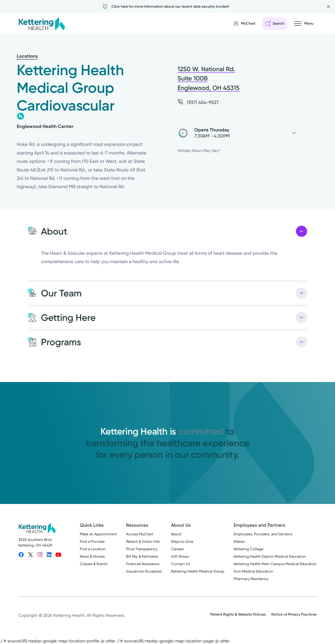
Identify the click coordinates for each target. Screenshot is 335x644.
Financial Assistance (143, 564)
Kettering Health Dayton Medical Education (270, 556)
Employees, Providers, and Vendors (263, 534)
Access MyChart (140, 534)
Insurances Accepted (144, 571)
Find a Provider (92, 542)
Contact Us (181, 564)
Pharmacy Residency (251, 579)
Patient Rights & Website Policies (238, 614)
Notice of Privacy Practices (294, 614)
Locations (27, 56)
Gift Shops (180, 556)
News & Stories (92, 556)
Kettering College (248, 549)
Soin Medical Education (253, 571)
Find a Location (93, 549)
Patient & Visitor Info (143, 542)
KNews (239, 542)
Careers (177, 549)
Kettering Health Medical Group (198, 571)
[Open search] (275, 23)
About (176, 534)
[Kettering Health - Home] (42, 23)
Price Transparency (142, 549)
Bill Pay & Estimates (142, 556)
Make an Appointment (98, 534)
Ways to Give (182, 542)
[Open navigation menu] (304, 23)
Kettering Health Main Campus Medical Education (275, 564)
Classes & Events (94, 564)
